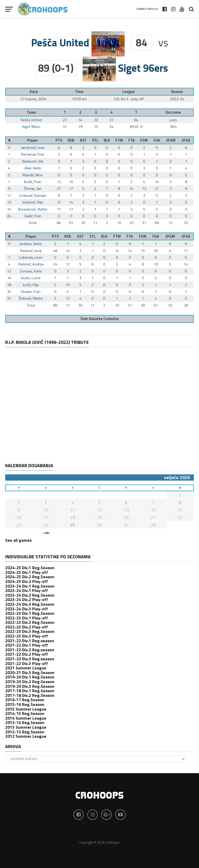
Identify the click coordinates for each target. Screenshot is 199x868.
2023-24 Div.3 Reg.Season (30, 604)
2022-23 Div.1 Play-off (27, 618)
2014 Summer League (26, 718)
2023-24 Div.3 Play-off (27, 609)
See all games (18, 540)
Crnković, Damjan (33, 196)
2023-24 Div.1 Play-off (27, 590)
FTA (132, 140)
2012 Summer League (26, 736)
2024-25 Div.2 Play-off (27, 581)
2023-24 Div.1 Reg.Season (30, 586)
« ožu (46, 533)
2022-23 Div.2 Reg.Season (30, 622)
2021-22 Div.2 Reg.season (30, 650)
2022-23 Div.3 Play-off (27, 636)
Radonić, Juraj (31, 251)
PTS (59, 140)
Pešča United (31, 120)
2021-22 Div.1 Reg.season (30, 641)
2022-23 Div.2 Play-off (27, 627)
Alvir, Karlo (33, 168)
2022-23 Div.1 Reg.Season (30, 613)
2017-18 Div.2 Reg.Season (30, 695)
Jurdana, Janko (31, 244)
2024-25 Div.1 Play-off (27, 572)
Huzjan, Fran (31, 292)
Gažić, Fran (33, 216)
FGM (144, 140)
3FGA (186, 140)
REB (71, 140)
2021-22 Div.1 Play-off (27, 645)
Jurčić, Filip (31, 285)
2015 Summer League (26, 709)
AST (83, 140)
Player (33, 140)
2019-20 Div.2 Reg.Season (30, 682)
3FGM (171, 140)
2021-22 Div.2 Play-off (27, 654)
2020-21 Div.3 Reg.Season (30, 672)
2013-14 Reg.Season (25, 722)
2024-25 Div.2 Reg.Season (30, 577)
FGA (157, 140)
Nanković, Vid (33, 161)
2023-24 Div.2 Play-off (27, 599)
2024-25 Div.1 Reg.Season (30, 568)
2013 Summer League (26, 727)
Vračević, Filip (33, 202)
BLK (107, 140)
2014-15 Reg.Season (25, 713)
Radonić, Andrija (31, 264)
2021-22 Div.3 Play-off (27, 663)
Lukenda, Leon (31, 257)
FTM (119, 140)
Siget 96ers (31, 127)
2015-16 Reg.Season (25, 704)
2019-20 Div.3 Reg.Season (30, 686)
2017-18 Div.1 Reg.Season (30, 691)
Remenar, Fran (33, 154)
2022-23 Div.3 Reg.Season (30, 631)
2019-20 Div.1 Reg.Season (30, 677)
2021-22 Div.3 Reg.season (30, 659)
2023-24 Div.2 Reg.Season (30, 595)
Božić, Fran (33, 182)
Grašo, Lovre (31, 278)
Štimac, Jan (33, 189)
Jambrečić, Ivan (33, 148)
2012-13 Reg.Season (25, 732)
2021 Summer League (26, 668)
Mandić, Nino (33, 175)
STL (95, 140)
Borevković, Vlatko (33, 209)
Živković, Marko (31, 298)
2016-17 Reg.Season (25, 700)
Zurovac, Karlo (31, 271)
